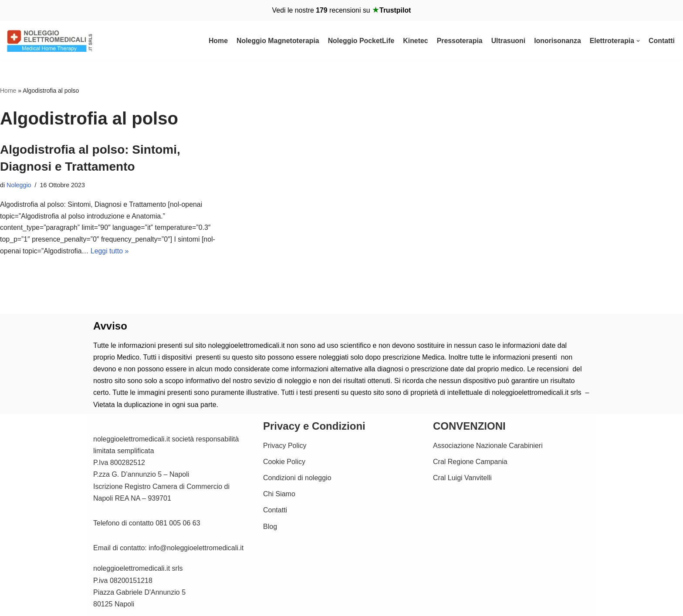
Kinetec (414, 41)
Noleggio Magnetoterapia (275, 41)
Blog (270, 527)
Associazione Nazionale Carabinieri (488, 446)
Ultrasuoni (507, 41)
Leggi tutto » (110, 252)
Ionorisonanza (557, 41)
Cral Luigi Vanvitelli (462, 479)
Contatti (662, 41)
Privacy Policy (285, 446)
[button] (638, 41)
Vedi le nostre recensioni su (341, 10)
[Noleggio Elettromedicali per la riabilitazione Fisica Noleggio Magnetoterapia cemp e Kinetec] (50, 41)
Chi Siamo (279, 495)
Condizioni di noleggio (297, 479)
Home (215, 41)
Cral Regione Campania (470, 463)
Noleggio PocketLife (359, 41)
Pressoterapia (458, 41)
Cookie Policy (284, 463)
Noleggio (19, 185)
